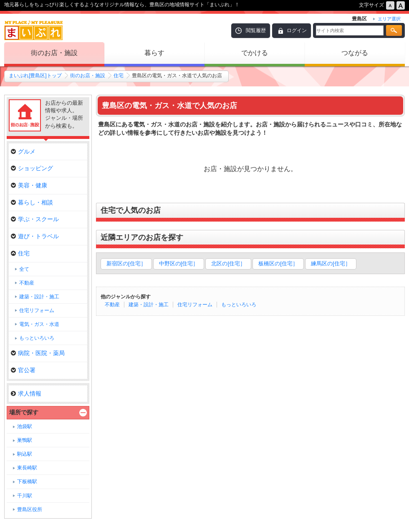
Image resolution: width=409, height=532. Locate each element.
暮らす (154, 53)
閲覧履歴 (256, 30)
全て (24, 269)
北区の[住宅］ (228, 263)
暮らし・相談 (32, 202)
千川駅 (25, 496)
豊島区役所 (30, 509)
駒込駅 (25, 454)
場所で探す (24, 412)
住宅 (119, 76)
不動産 (112, 305)
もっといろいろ (239, 305)
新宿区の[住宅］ (126, 263)
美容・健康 (29, 185)
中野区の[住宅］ (179, 263)
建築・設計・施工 (149, 305)
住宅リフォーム (195, 305)
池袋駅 (25, 426)
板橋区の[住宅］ (278, 263)
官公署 (23, 370)
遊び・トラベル (35, 236)
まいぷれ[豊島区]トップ (35, 76)
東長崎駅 (27, 468)
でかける (255, 53)
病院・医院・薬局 (38, 353)
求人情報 (26, 393)
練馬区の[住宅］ (331, 263)
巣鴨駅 (25, 440)
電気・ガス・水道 (39, 324)
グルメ (23, 151)
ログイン (297, 30)
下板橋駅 (27, 482)
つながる (355, 53)
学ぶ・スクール (35, 219)
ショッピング (32, 168)
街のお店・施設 (54, 53)
